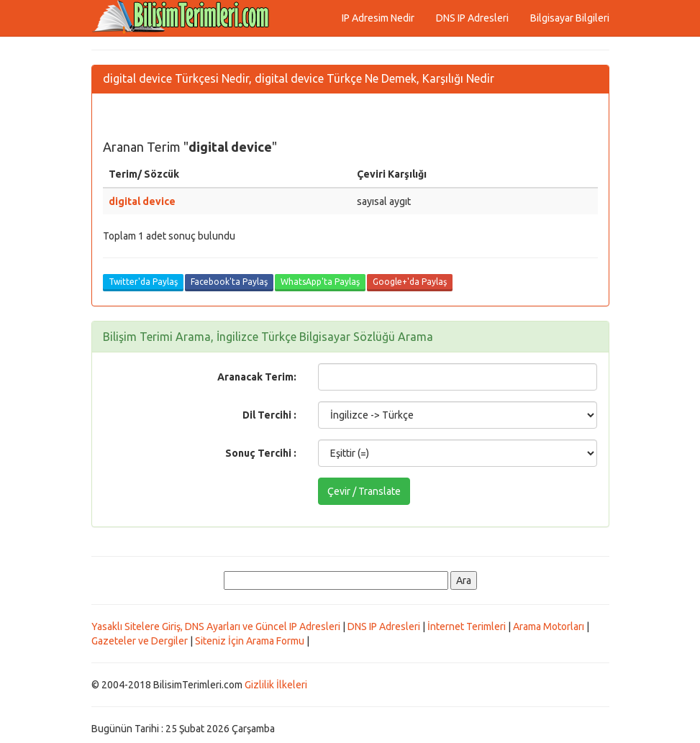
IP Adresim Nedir (378, 18)
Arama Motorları (549, 626)
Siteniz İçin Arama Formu (250, 641)
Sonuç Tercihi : (261, 453)
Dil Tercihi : (269, 415)
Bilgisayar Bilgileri (570, 18)
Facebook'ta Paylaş (229, 282)
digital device (142, 201)
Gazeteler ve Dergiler (140, 641)
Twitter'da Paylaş (143, 282)
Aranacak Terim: (257, 377)
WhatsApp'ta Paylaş (320, 282)
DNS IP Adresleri (472, 18)
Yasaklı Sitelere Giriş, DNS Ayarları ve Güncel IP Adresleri (216, 626)
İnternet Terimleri (467, 626)
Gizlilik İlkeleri (276, 685)
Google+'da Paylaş (410, 282)
